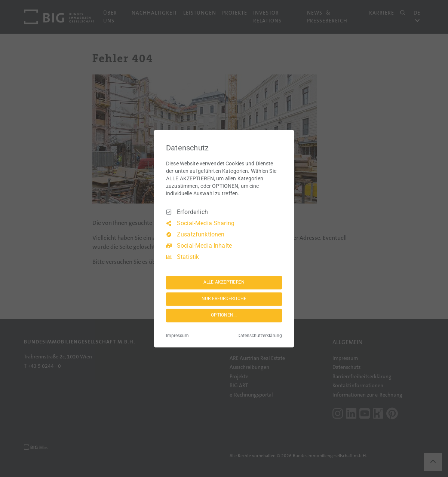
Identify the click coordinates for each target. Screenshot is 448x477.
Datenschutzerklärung (260, 336)
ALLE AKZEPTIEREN (224, 282)
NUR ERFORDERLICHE (224, 299)
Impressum (177, 336)
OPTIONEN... (224, 315)
